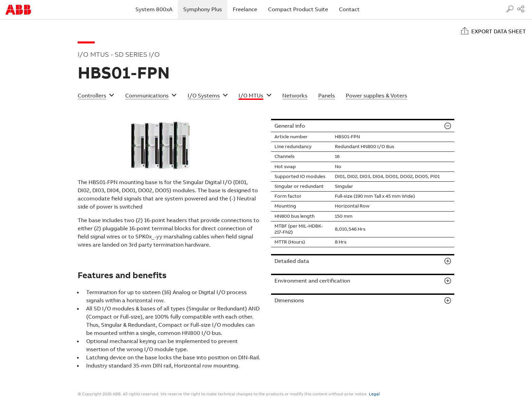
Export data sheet (499, 31)
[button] (96, 96)
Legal (374, 394)
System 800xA (154, 9)
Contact (349, 9)
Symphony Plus (205, 9)
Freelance (245, 9)
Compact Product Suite (298, 9)
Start (18, 10)
